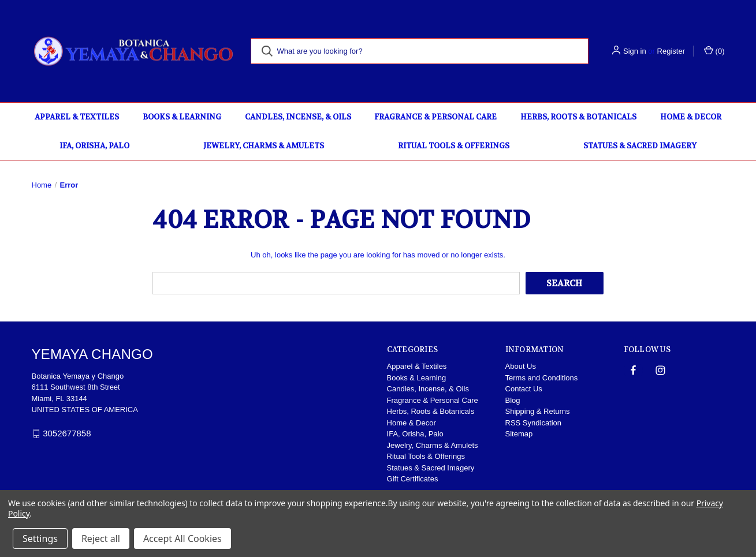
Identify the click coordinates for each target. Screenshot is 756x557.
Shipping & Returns (538, 411)
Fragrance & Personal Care (435, 117)
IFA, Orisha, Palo (94, 146)
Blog (513, 400)
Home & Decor (691, 117)
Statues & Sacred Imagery (640, 146)
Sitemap (519, 434)
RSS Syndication (534, 423)
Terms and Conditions (542, 378)
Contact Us (524, 389)
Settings (40, 539)
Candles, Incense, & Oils (298, 117)
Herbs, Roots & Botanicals (578, 117)
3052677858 (67, 433)
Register (671, 51)
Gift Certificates (413, 479)
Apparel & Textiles (77, 117)
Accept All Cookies (183, 539)
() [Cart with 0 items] (714, 51)
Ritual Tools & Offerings (454, 146)
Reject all (101, 539)
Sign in (635, 51)
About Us (521, 366)
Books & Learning (182, 117)
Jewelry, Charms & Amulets (264, 146)
